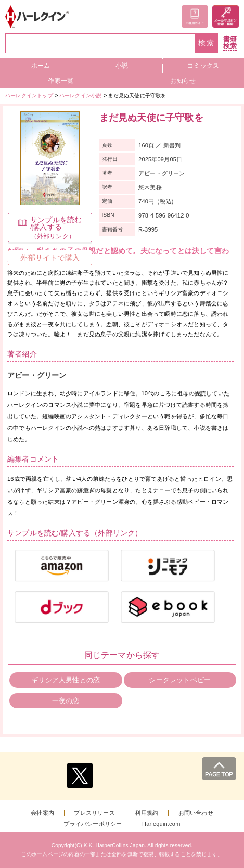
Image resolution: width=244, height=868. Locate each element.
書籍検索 (230, 43)
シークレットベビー (180, 680)
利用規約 (146, 813)
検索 (207, 43)
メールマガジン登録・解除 (226, 16)
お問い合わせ (196, 813)
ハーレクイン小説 (81, 95)
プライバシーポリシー (93, 824)
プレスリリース (94, 813)
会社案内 (42, 813)
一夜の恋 (66, 701)
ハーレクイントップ (29, 95)
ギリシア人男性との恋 (66, 680)
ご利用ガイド (195, 16)
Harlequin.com (161, 824)
